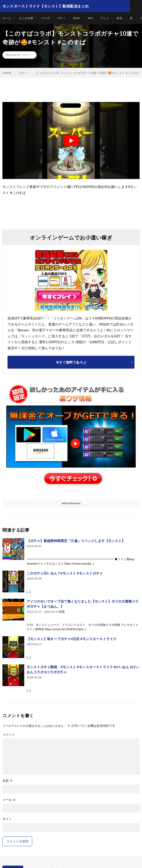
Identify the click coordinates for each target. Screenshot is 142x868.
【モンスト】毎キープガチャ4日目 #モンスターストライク (71, 639)
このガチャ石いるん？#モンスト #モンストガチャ (65, 573)
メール (9, 800)
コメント (9, 734)
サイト (7, 819)
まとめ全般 (26, 18)
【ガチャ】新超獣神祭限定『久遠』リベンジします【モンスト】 (76, 541)
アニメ (105, 18)
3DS (90, 18)
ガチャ (61, 18)
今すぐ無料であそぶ (71, 362)
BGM (77, 18)
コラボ (45, 18)
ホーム (7, 18)
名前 (8, 781)
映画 (119, 18)
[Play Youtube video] (71, 140)
